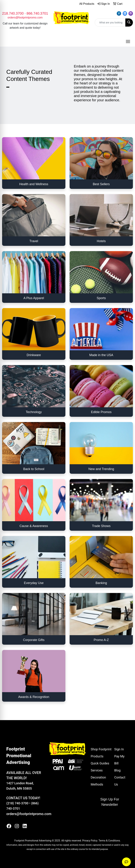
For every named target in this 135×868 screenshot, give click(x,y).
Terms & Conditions (109, 841)
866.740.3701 (37, 13)
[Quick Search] (110, 23)
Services (97, 770)
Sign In (119, 749)
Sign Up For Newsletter (110, 802)
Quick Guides (100, 763)
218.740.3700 (13, 13)
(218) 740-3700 (17, 803)
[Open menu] (128, 42)
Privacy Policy (90, 841)
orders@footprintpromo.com (25, 17)
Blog (117, 770)
